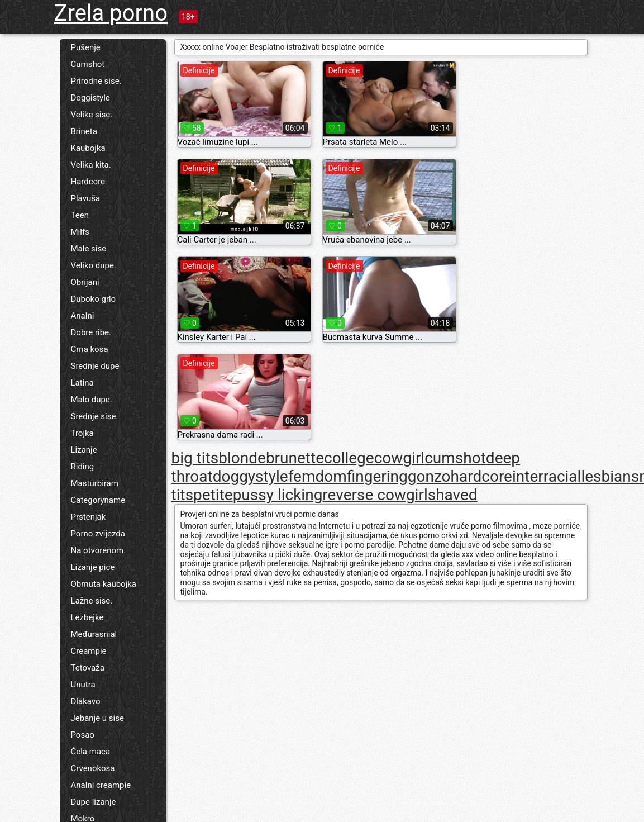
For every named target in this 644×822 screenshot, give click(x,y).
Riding (83, 467)
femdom (318, 476)
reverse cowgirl (375, 495)
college (349, 458)
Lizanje (84, 450)
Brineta (84, 131)
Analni (83, 316)
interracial (547, 476)
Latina (82, 383)
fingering (377, 476)
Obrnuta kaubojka (104, 584)
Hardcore (88, 182)
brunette (295, 458)
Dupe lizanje (94, 802)
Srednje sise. (95, 416)
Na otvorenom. (99, 550)
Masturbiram (95, 483)
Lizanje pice (93, 567)
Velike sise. (92, 115)
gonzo (429, 476)
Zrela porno (111, 13)
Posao (83, 735)
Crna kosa (90, 349)
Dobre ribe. (91, 332)
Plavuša (86, 198)
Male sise (89, 249)
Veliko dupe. (94, 265)
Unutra (83, 685)
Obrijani (85, 282)
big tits (195, 458)
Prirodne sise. (96, 81)
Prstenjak (89, 517)
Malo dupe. (92, 400)
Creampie (89, 651)
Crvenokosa (93, 768)
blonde (242, 458)
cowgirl (400, 458)
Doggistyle (90, 98)
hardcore (481, 476)
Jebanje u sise (97, 718)
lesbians (610, 476)
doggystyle (251, 476)
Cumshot (88, 64)
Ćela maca (91, 752)
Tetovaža (88, 668)
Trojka (82, 433)
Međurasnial (94, 634)
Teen (80, 215)
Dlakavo (86, 701)
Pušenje (86, 47)
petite (213, 495)
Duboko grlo (94, 299)
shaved (453, 495)
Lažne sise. (92, 601)
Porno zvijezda (98, 534)
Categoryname (98, 500)
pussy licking (278, 495)
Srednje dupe (95, 366)
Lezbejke (87, 617)
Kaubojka (88, 148)
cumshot (455, 458)
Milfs (80, 232)
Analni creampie (101, 785)
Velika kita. (91, 165)
